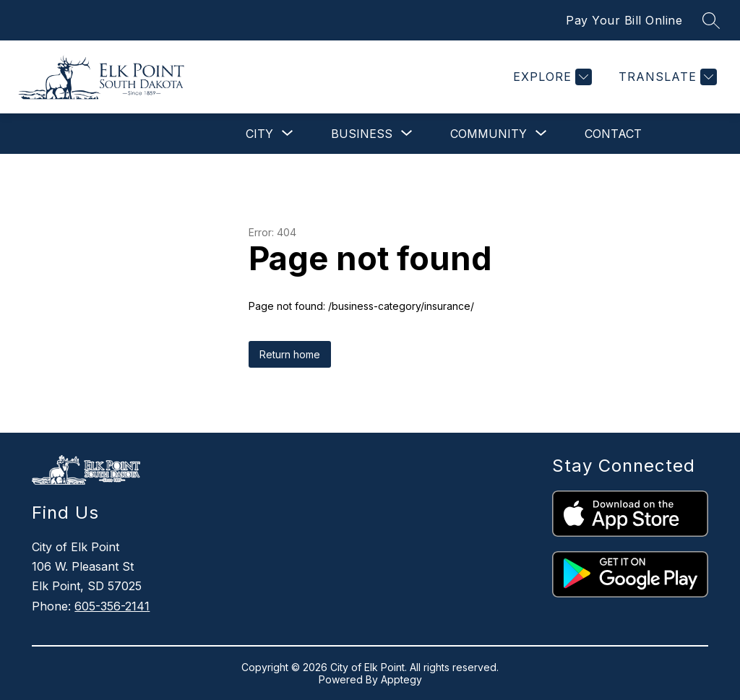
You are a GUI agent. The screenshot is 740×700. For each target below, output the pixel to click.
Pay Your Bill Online (624, 20)
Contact (613, 134)
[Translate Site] (666, 77)
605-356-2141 (112, 606)
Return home (290, 354)
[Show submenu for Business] (362, 134)
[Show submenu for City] (259, 134)
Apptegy (401, 679)
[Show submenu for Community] (489, 134)
